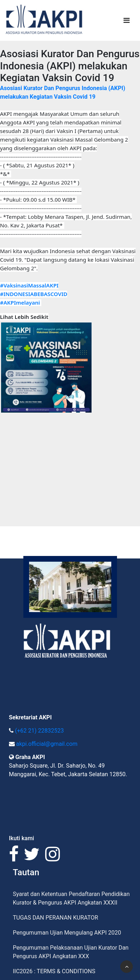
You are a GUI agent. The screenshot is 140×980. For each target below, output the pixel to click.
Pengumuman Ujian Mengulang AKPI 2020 (67, 933)
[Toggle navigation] (127, 20)
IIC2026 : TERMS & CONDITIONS (54, 971)
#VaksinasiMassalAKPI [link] (29, 285)
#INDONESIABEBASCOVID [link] (34, 294)
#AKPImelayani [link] (20, 302)
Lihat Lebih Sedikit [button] (24, 317)
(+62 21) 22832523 (39, 731)
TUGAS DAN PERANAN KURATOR (56, 918)
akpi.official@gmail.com (47, 744)
